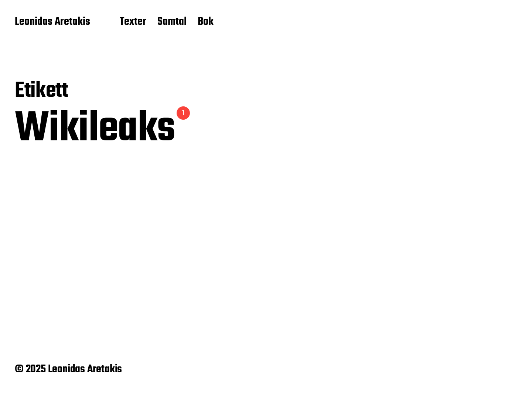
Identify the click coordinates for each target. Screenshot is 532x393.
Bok (206, 22)
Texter (133, 22)
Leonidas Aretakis (52, 22)
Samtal (172, 22)
